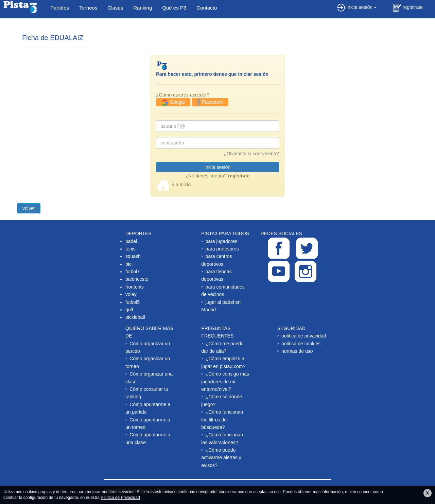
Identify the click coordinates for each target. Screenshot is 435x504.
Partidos (60, 8)
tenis (130, 249)
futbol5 (133, 302)
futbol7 (133, 272)
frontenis (135, 287)
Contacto (207, 8)
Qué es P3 (174, 8)
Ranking (143, 8)
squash (133, 256)
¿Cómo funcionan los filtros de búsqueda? (222, 420)
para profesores (222, 249)
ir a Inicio (173, 185)
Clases (115, 8)
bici (129, 264)
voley (131, 294)
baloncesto (137, 279)
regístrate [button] (408, 8)
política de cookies (301, 344)
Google (173, 103)
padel (131, 241)
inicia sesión (357, 7)
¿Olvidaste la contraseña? (251, 154)
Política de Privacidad (120, 498)
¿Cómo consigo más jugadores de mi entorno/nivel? (225, 381)
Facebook (210, 102)
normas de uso (297, 351)
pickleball (135, 317)
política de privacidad (304, 336)
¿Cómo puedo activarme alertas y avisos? (221, 458)
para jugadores (221, 241)
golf (129, 310)
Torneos (88, 8)
